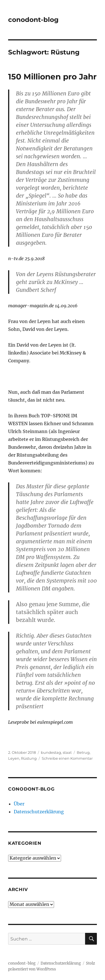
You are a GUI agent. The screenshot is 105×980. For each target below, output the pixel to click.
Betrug (83, 752)
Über (19, 804)
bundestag (51, 752)
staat (67, 752)
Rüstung (29, 758)
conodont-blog (33, 20)
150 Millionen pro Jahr (52, 77)
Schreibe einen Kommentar (67, 758)
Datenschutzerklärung (39, 812)
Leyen (14, 758)
